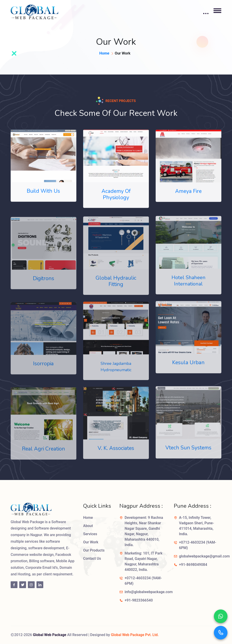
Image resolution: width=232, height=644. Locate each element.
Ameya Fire (188, 193)
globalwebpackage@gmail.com (204, 556)
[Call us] (221, 633)
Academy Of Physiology (116, 195)
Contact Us (92, 558)
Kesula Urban (188, 367)
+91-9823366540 (139, 600)
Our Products (94, 550)
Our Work (91, 542)
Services (90, 534)
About (88, 526)
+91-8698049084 (193, 565)
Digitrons (43, 283)
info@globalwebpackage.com (149, 592)
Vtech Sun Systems (188, 452)
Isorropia (43, 368)
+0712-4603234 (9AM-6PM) (143, 581)
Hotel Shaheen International (188, 285)
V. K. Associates (116, 453)
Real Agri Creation (43, 454)
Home (104, 53)
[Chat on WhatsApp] (221, 616)
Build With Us (43, 192)
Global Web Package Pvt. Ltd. (135, 635)
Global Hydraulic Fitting (116, 286)
